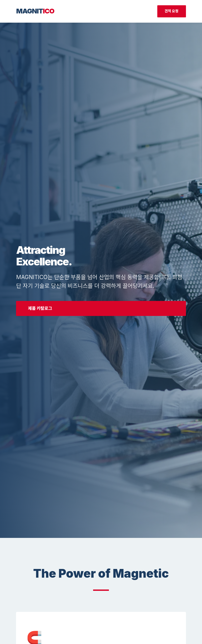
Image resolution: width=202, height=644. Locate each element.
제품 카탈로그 (40, 308)
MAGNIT (35, 11)
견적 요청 (172, 11)
